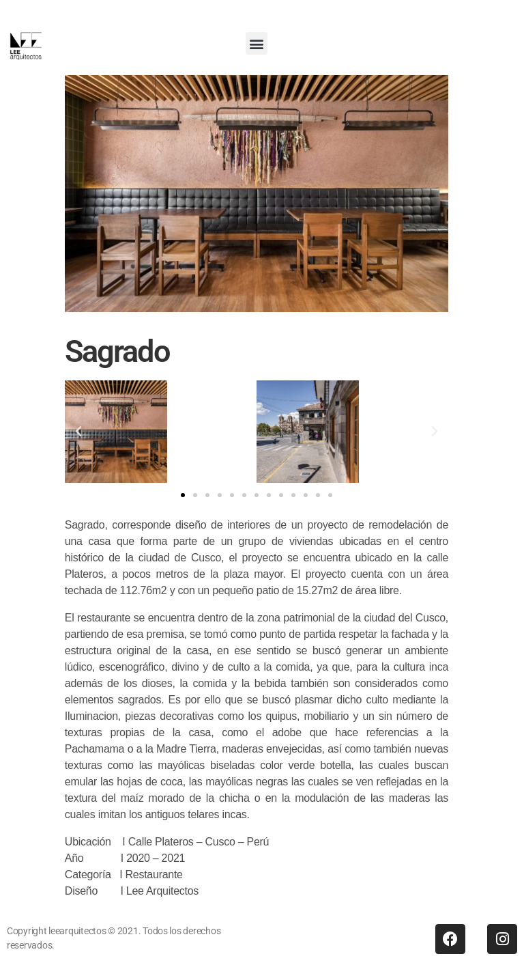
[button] (257, 43)
